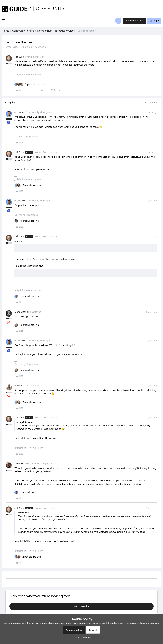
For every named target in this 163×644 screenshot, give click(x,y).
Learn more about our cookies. (142, 623)
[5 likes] (29, 84)
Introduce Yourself (65, 31)
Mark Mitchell (22, 312)
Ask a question (81, 606)
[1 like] (27, 221)
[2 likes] (28, 185)
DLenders (20, 463)
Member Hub (44, 31)
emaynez (20, 112)
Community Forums (23, 31)
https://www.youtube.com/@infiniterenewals (50, 259)
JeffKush (19, 57)
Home (6, 31)
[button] (4, 21)
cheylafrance (22, 386)
